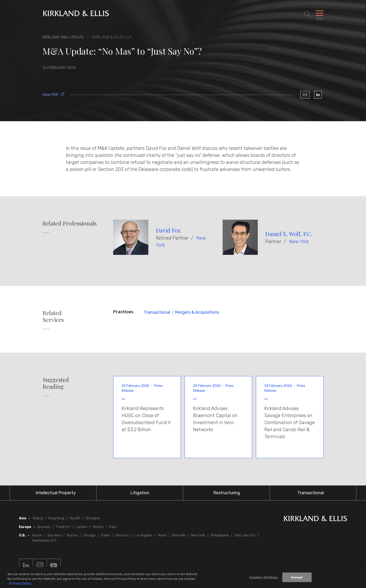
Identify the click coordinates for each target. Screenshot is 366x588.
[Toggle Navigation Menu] (320, 14)
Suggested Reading (56, 383)
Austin (37, 535)
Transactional (157, 312)
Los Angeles (143, 535)
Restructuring (227, 493)
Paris (113, 527)
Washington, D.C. (45, 541)
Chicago (90, 535)
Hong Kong (56, 518)
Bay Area (54, 535)
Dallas (106, 535)
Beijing (38, 518)
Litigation (140, 493)
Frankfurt (63, 527)
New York (299, 241)
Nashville (179, 535)
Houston (122, 535)
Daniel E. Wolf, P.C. (289, 234)
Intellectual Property (56, 493)
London (82, 527)
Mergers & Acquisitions (197, 312)
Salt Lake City (245, 535)
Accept (297, 578)
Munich (98, 527)
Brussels (44, 527)
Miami (162, 535)
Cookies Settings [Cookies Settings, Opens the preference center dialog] (264, 578)
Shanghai (93, 518)
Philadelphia (220, 535)
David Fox (168, 230)
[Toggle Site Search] (307, 14)
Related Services (53, 316)
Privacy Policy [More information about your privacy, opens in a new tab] (20, 584)
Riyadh (75, 518)
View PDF (53, 95)
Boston (72, 535)
